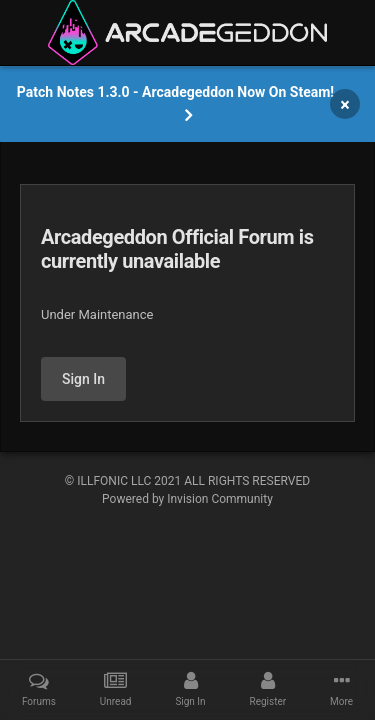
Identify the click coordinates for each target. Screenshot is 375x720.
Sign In (83, 379)
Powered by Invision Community (187, 499)
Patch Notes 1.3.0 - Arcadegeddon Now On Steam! (175, 92)
